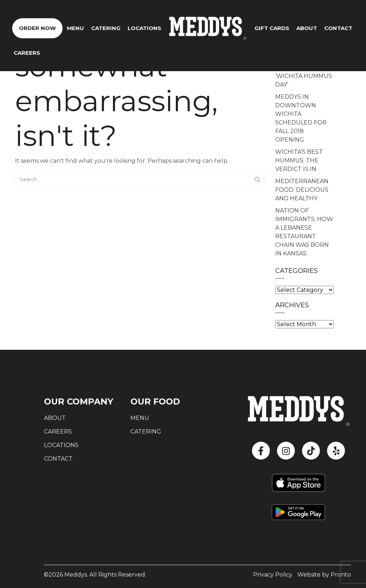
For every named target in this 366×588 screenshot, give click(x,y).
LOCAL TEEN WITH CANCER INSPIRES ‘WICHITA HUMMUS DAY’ (304, 72)
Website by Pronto (324, 575)
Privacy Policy (273, 575)
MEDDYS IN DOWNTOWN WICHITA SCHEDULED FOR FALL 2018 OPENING (301, 118)
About (307, 28)
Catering (106, 28)
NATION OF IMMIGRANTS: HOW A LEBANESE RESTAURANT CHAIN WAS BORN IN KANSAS (304, 232)
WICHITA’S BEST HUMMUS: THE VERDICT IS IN (299, 160)
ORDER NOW (37, 28)
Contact (58, 459)
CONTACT (338, 28)
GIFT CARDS (272, 28)
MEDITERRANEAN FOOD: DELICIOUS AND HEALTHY (302, 190)
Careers (27, 53)
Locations (144, 28)
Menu (75, 28)
